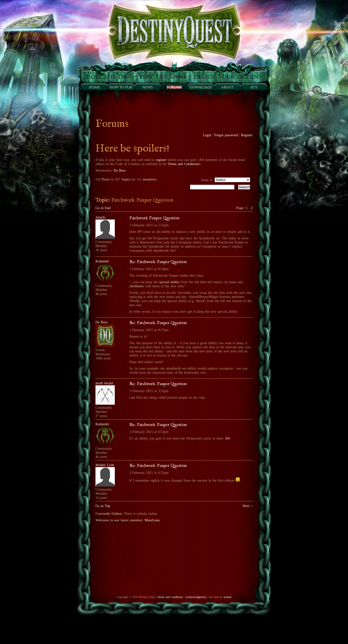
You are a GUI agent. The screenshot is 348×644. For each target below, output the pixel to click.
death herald (104, 383)
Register (247, 135)
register (161, 160)
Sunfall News (147, 87)
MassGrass (152, 520)
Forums (174, 87)
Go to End (103, 208)
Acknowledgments (196, 597)
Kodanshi (102, 261)
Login (207, 135)
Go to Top (103, 506)
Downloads (201, 87)
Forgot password (226, 135)
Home (94, 87)
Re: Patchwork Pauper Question (158, 262)
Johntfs (101, 217)
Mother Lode (105, 465)
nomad (227, 597)
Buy (254, 87)
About (227, 87)
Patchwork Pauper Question (154, 218)
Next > (248, 506)
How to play (121, 87)
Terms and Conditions (184, 164)
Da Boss (120, 170)
